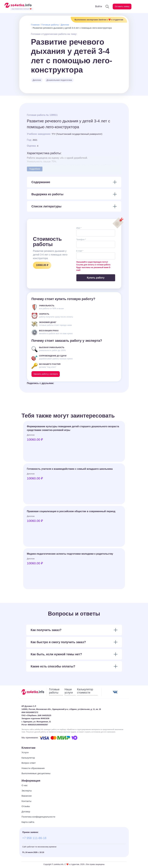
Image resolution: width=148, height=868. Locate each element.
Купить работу (96, 278)
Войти (93, 6)
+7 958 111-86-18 (34, 839)
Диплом (65, 25)
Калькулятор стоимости (85, 692)
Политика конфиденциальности (38, 818)
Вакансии (27, 797)
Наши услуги (69, 692)
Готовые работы (50, 25)
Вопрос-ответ (29, 764)
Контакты (27, 802)
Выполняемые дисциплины (36, 774)
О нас (25, 786)
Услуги (25, 753)
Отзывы (26, 807)
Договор (26, 812)
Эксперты (27, 792)
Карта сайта (28, 823)
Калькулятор (28, 759)
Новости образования (33, 769)
